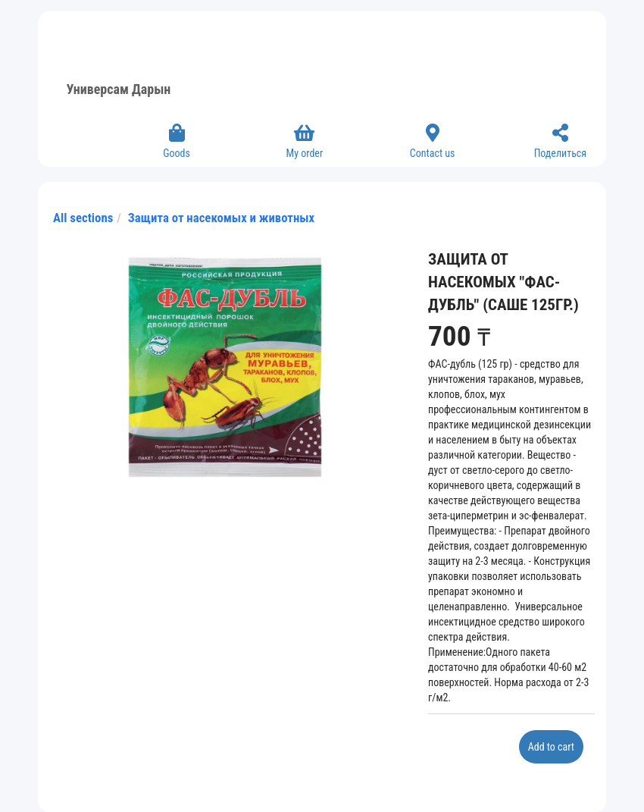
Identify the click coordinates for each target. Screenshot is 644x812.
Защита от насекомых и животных (221, 218)
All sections (83, 218)
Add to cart (551, 747)
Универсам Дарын (119, 89)
